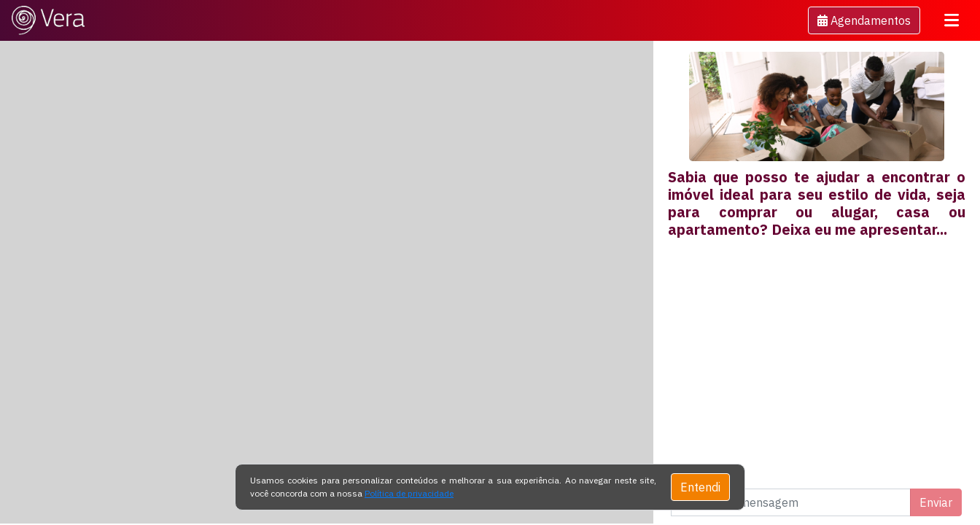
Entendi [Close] (700, 487)
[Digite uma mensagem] (791, 502)
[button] (864, 20)
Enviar (936, 502)
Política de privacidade (409, 493)
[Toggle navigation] (952, 20)
